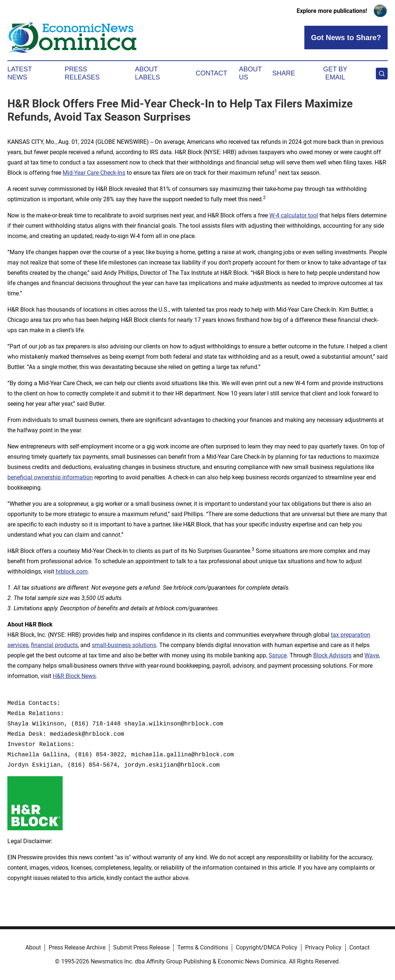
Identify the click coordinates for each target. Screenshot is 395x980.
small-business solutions (124, 645)
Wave (372, 655)
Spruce (278, 655)
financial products (54, 645)
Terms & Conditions (203, 947)
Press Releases (82, 73)
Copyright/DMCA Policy (267, 947)
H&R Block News (74, 676)
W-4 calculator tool (294, 215)
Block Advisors (332, 655)
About (33, 947)
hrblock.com (72, 571)
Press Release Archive (77, 947)
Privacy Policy (323, 947)
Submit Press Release (141, 947)
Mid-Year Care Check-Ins (94, 173)
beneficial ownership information (50, 477)
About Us (251, 73)
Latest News (20, 73)
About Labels (147, 73)
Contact (212, 73)
